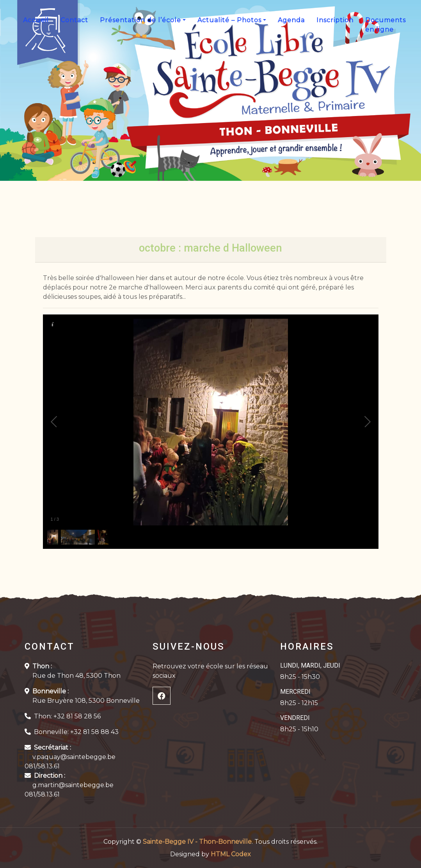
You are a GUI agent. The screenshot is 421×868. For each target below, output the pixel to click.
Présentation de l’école (140, 20)
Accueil (36, 20)
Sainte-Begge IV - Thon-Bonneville (197, 842)
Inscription (335, 20)
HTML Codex (231, 854)
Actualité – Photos (229, 20)
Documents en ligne (385, 25)
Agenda (291, 20)
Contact (74, 20)
